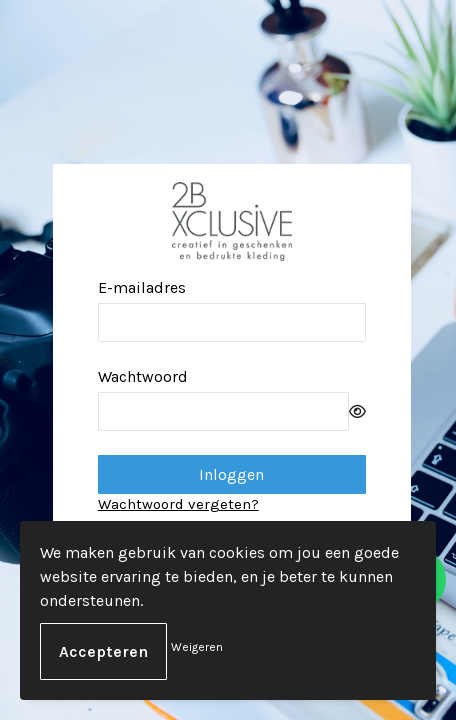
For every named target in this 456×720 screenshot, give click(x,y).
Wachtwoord (143, 376)
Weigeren (197, 647)
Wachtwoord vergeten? (178, 504)
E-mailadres (142, 287)
